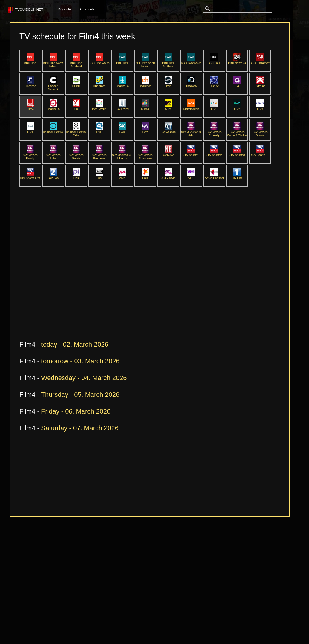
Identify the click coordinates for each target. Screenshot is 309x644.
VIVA (122, 176)
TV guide (64, 9)
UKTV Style (168, 176)
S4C (122, 130)
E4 (237, 84)
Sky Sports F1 (260, 153)
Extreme (260, 84)
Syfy (145, 130)
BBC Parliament (260, 61)
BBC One (30, 61)
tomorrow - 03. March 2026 (80, 361)
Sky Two (53, 176)
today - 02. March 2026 (75, 344)
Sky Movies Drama (260, 132)
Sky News (168, 153)
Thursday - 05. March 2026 (80, 395)
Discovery (191, 84)
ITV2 (237, 107)
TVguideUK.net (28, 9)
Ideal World (99, 107)
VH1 (191, 176)
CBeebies (99, 84)
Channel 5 (53, 107)
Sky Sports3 (237, 153)
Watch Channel (214, 176)
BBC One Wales (99, 61)
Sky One (237, 176)
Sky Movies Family (30, 155)
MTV (168, 107)
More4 (145, 107)
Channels (87, 9)
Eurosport (30, 84)
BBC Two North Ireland (145, 63)
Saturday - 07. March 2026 (80, 428)
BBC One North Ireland (53, 63)
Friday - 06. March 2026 (76, 411)
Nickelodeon (191, 107)
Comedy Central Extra (76, 132)
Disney (214, 84)
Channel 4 (122, 84)
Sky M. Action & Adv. (191, 132)
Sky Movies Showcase (145, 155)
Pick (76, 176)
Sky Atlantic (168, 130)
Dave (168, 84)
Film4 (30, 107)
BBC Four (214, 61)
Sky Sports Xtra (30, 176)
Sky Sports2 (214, 153)
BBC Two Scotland (168, 63)
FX (76, 107)
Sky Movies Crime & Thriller (237, 132)
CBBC (76, 84)
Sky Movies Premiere (99, 155)
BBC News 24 (237, 61)
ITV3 (260, 107)
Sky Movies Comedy (214, 132)
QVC (99, 130)
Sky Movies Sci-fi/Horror (122, 155)
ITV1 (214, 107)
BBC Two (122, 61)
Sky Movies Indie (53, 155)
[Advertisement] (56, 275)
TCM (99, 176)
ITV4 (30, 130)
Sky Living (122, 107)
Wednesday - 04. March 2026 (84, 378)
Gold (145, 176)
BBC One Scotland (76, 63)
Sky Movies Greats (76, 155)
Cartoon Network (53, 86)
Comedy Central (53, 130)
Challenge (145, 84)
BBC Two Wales (191, 61)
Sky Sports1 (191, 153)
